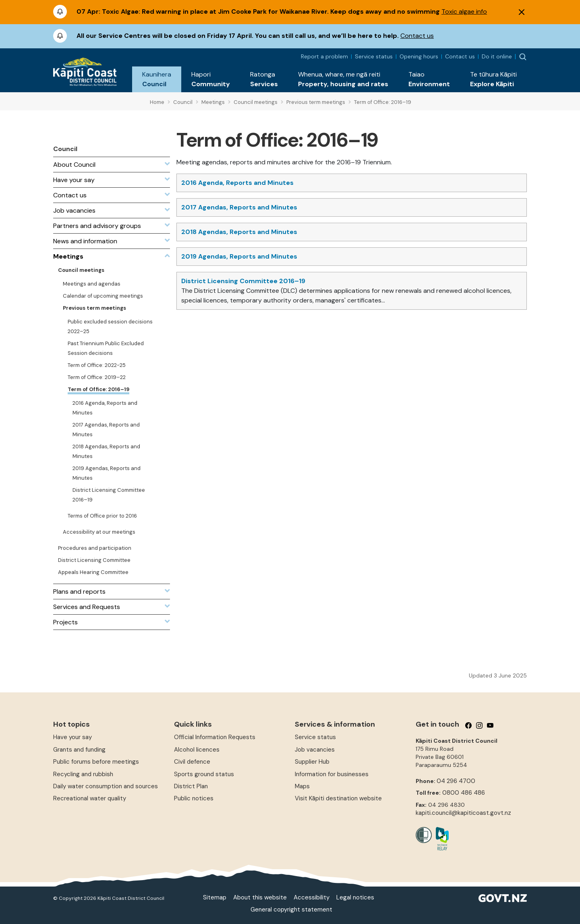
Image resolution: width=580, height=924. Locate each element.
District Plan (191, 786)
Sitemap (215, 897)
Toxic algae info (464, 11)
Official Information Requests (215, 737)
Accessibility (312, 897)
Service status (374, 56)
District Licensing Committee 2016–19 (243, 281)
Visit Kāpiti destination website (338, 798)
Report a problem (324, 56)
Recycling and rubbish (83, 774)
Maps (302, 786)
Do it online (497, 56)
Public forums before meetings (96, 762)
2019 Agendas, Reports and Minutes (239, 256)
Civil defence (192, 762)
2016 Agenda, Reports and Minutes (237, 183)
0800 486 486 (464, 793)
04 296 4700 (456, 781)
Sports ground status (204, 774)
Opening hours (419, 56)
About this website (260, 897)
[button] (157, 79)
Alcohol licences (197, 750)
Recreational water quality (90, 798)
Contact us (417, 36)
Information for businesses (332, 774)
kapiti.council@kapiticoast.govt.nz (463, 813)
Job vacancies (315, 750)
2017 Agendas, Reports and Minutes (239, 207)
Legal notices (355, 897)
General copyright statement (291, 909)
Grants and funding (79, 750)
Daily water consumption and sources (106, 786)
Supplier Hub (312, 762)
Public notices (194, 798)
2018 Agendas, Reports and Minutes (239, 232)
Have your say (72, 737)
